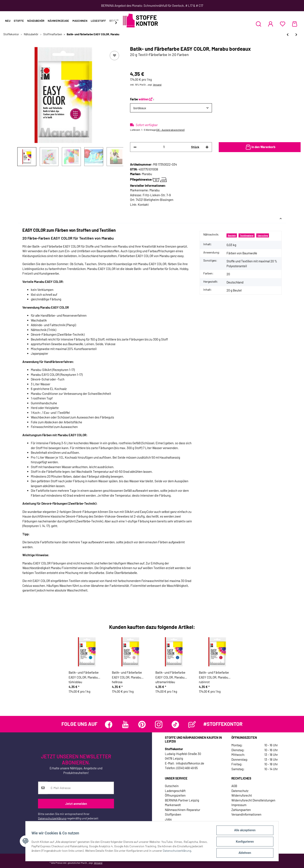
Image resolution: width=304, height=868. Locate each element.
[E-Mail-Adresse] (81, 788)
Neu (8, 21)
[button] (259, 24)
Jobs (168, 819)
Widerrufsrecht (242, 795)
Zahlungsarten (241, 810)
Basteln (232, 235)
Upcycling (263, 235)
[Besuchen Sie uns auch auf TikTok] (175, 724)
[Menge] (164, 147)
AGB (234, 786)
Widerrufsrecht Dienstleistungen (253, 800)
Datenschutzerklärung (52, 818)
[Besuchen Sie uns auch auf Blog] (192, 724)
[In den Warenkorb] (260, 147)
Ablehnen (244, 853)
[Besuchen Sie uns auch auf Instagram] (159, 724)
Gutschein (172, 786)
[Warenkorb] (295, 24)
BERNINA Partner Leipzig (182, 800)
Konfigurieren (244, 842)
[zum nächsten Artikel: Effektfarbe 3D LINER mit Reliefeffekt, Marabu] (296, 35)
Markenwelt (173, 805)
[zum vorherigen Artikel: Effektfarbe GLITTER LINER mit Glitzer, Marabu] (288, 35)
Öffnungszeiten (175, 795)
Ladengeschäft (175, 791)
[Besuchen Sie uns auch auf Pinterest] (142, 724)
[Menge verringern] (135, 147)
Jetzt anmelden (76, 804)
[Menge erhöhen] (207, 147)
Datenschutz (240, 791)
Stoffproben (173, 814)
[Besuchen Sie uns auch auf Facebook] (109, 724)
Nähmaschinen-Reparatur (183, 810)
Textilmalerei (247, 235)
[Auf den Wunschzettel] (114, 56)
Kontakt (143, 204)
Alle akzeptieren (244, 831)
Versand (157, 84)
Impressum (239, 805)
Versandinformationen (246, 814)
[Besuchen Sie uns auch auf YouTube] (125, 724)
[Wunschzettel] (283, 24)
